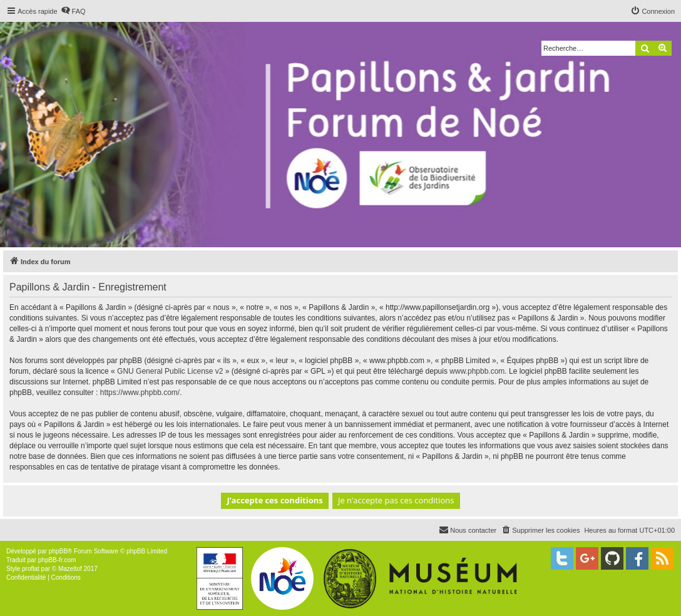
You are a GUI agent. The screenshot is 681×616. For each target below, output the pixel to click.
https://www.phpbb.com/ (140, 393)
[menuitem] (73, 11)
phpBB (58, 551)
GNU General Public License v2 (170, 371)
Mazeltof (70, 569)
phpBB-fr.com (57, 560)
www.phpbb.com (477, 371)
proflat (31, 569)
